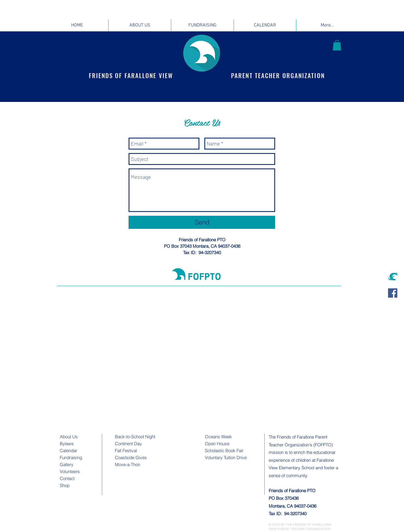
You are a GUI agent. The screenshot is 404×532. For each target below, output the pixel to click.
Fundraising (71, 458)
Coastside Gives (131, 458)
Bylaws (67, 444)
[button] (337, 45)
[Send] (202, 222)
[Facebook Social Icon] (393, 293)
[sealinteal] (393, 276)
